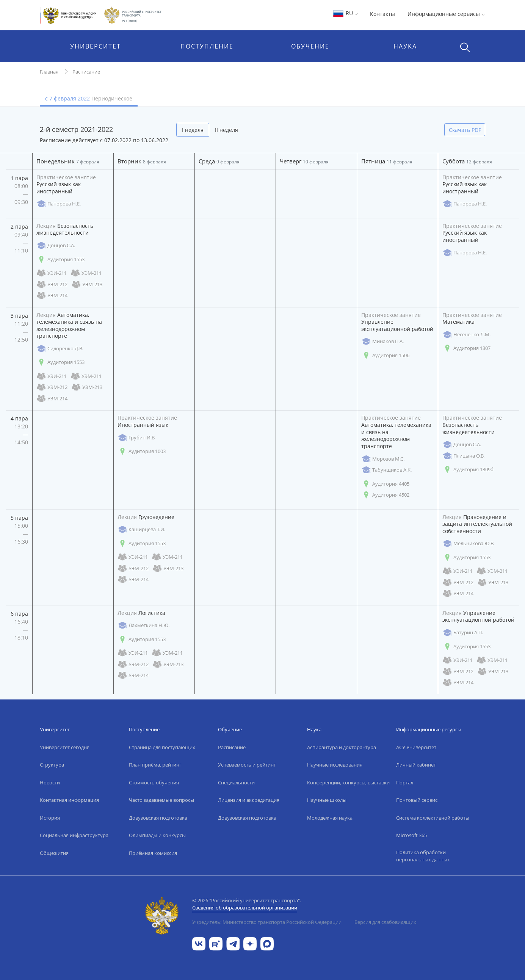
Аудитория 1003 (142, 451)
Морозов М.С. (383, 459)
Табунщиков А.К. (386, 470)
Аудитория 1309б (468, 470)
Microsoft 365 (411, 835)
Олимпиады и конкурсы (157, 835)
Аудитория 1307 (466, 348)
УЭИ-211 (52, 273)
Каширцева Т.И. (141, 529)
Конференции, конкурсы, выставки (348, 782)
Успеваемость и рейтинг (247, 765)
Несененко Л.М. (466, 335)
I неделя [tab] (193, 130)
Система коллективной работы (433, 818)
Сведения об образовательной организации (245, 908)
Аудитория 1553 (60, 260)
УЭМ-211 (86, 273)
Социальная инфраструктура (74, 835)
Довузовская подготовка (158, 818)
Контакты (382, 14)
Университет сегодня (65, 747)
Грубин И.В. (136, 438)
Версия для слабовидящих (385, 922)
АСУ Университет (416, 747)
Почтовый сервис (417, 800)
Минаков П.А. (382, 341)
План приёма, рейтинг (155, 765)
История (50, 818)
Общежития (54, 853)
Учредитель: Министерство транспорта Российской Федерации (267, 922)
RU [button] (345, 13)
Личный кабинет (416, 765)
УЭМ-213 (87, 285)
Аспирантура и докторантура (342, 747)
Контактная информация (69, 800)
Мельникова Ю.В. (468, 543)
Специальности (236, 782)
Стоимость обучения (154, 782)
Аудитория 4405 (385, 484)
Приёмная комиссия (153, 853)
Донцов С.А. (56, 245)
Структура (52, 765)
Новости (50, 782)
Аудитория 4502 (385, 495)
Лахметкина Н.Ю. (143, 625)
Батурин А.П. (463, 633)
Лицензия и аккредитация (249, 800)
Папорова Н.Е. (59, 204)
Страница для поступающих (162, 747)
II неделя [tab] (226, 130)
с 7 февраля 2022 (89, 98)
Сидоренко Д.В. (60, 349)
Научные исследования (335, 765)
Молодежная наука (330, 818)
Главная (49, 72)
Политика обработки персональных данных (423, 856)
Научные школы (327, 800)
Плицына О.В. (463, 456)
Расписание (86, 72)
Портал (405, 782)
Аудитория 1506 (385, 355)
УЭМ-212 (52, 285)
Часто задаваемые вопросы (161, 800)
